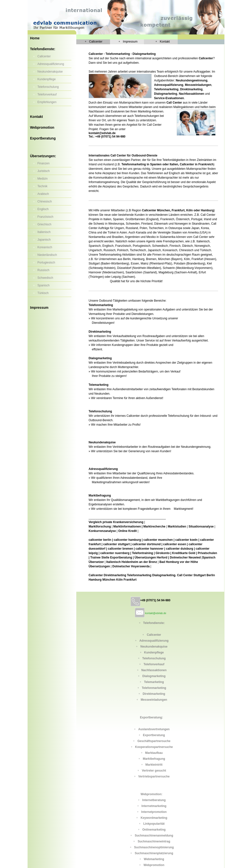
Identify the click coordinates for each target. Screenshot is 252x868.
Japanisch (44, 240)
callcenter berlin (100, 540)
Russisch (43, 270)
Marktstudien (177, 527)
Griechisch (44, 224)
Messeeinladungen (154, 700)
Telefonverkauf (47, 94)
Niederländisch (47, 255)
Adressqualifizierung (51, 64)
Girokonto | (163, 553)
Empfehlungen (47, 102)
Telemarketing (154, 682)
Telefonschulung (48, 87)
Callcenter (44, 56)
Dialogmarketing (154, 676)
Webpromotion (42, 127)
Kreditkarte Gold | (184, 553)
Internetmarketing (154, 806)
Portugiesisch (46, 263)
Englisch (43, 209)
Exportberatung (43, 138)
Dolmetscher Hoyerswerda (131, 566)
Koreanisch (45, 247)
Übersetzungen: (43, 156)
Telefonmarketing (154, 688)
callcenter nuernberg (115, 553)
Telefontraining (142, 553)
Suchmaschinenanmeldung (154, 836)
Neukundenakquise (50, 72)
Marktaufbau (154, 753)
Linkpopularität (154, 824)
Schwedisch (45, 278)
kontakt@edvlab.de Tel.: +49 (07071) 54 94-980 (107, 135)
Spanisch (43, 285)
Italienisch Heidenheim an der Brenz (132, 562)
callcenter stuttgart (116, 544)
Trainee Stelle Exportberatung (111, 558)
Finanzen (43, 163)
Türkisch (43, 293)
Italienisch (44, 232)
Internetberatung (154, 800)
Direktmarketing (154, 694)
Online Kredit (128, 531)
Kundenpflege (47, 79)
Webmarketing (154, 859)
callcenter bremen (120, 549)
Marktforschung (100, 527)
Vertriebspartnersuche (154, 776)
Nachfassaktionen (154, 670)
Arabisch (43, 194)
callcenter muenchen (158, 540)
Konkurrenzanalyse (102, 531)
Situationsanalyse (201, 527)
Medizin (42, 179)
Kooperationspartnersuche (154, 747)
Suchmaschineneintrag (154, 841)
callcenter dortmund (146, 544)
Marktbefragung (154, 759)
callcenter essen (175, 544)
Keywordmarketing (154, 818)
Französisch (45, 217)
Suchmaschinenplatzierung (154, 853)
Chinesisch (45, 201)
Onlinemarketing (154, 830)
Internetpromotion (154, 812)
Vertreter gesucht (154, 771)
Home (35, 38)
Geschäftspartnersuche (154, 741)
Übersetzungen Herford (151, 558)
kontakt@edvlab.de (156, 613)
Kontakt (36, 117)
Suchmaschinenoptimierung (154, 847)
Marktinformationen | (128, 527)
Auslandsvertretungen (154, 729)
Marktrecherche (154, 527)
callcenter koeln (186, 540)
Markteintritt (154, 765)
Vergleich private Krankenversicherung (116, 522)
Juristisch (44, 171)
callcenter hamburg (127, 540)
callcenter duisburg (180, 549)
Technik (42, 186)
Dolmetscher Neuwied (185, 558)
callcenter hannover (150, 549)
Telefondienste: (43, 49)
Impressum (39, 308)
